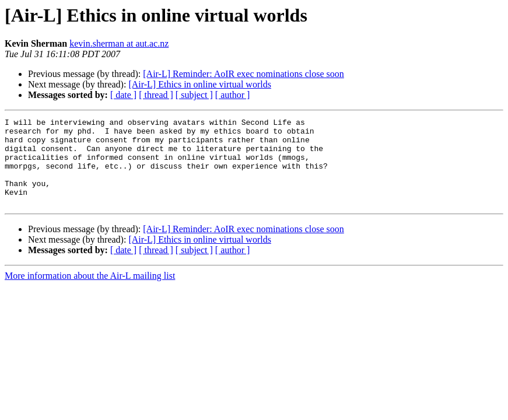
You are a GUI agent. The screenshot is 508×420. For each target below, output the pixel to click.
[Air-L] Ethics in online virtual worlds (200, 84)
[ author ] (233, 95)
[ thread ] (156, 95)
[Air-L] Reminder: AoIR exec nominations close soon (244, 74)
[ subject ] (194, 95)
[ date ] (123, 95)
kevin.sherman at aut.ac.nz (119, 43)
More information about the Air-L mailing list (90, 293)
